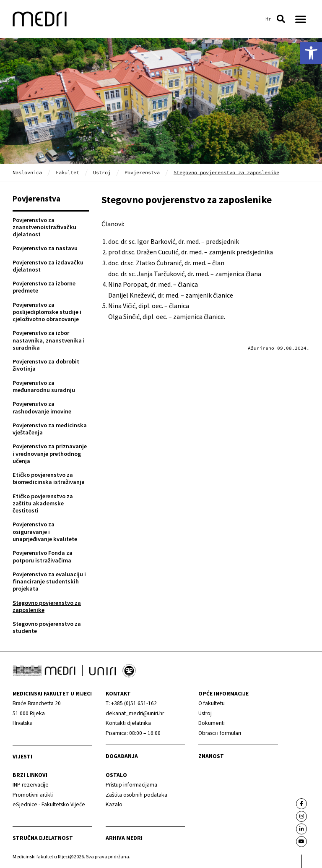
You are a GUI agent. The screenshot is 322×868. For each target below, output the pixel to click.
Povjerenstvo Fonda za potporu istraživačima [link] (43, 556)
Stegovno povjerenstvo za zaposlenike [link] (47, 606)
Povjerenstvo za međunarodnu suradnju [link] (44, 386)
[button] (281, 19)
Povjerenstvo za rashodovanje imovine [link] (42, 407)
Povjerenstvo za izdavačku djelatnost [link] (48, 266)
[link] (311, 53)
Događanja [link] (122, 756)
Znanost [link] (211, 756)
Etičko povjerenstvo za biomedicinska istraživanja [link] (49, 478)
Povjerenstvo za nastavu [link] (45, 248)
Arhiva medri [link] (124, 838)
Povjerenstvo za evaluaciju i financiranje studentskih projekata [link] (49, 582)
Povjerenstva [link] (142, 172)
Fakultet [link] (68, 172)
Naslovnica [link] (27, 172)
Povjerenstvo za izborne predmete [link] (44, 287)
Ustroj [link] (102, 172)
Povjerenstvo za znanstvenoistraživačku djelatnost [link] (44, 227)
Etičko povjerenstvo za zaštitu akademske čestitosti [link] (43, 503)
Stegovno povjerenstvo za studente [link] (47, 627)
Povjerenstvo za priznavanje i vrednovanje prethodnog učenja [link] (50, 454)
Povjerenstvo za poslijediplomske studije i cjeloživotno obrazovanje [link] (47, 312)
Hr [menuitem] (268, 19)
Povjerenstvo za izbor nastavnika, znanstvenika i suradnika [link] (49, 340)
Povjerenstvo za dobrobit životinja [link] (46, 365)
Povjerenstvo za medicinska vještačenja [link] (50, 429)
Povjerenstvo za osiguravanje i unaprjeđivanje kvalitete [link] (45, 532)
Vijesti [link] (22, 757)
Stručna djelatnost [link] (43, 838)
